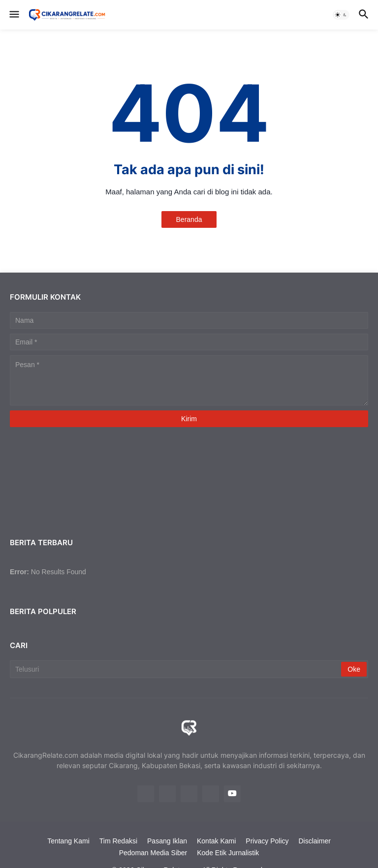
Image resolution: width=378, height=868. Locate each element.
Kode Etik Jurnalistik (228, 853)
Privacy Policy (267, 841)
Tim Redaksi (118, 841)
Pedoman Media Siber (153, 853)
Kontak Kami (216, 841)
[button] (14, 15)
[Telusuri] (176, 669)
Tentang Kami (68, 841)
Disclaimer (315, 841)
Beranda (189, 219)
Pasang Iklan (167, 841)
